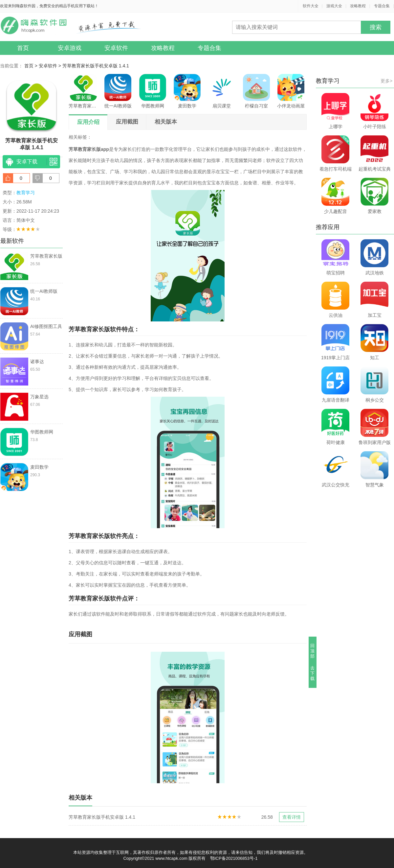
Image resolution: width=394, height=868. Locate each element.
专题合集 (382, 6)
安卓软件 (116, 48)
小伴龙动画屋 (291, 91)
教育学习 (26, 193)
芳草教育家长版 (83, 91)
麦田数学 (187, 91)
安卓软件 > (51, 66)
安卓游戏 (70, 48)
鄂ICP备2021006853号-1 (234, 858)
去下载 (313, 673)
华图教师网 (153, 91)
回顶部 (313, 651)
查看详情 (292, 817)
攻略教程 (358, 6)
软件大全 (311, 6)
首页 (23, 48)
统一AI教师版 (118, 91)
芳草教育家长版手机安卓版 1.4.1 (96, 66)
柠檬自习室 (256, 91)
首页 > (32, 66)
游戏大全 (334, 6)
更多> (386, 81)
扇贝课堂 (222, 91)
